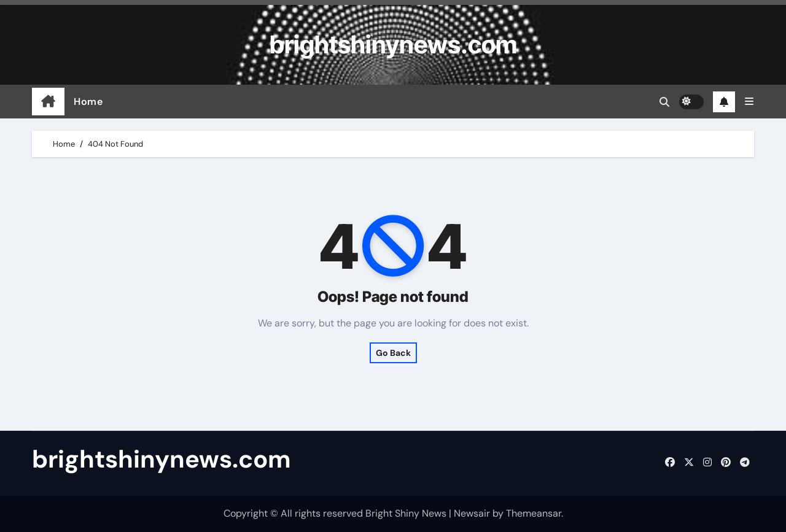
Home (88, 102)
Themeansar (534, 513)
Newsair (472, 513)
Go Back (393, 353)
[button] (749, 102)
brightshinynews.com (393, 44)
